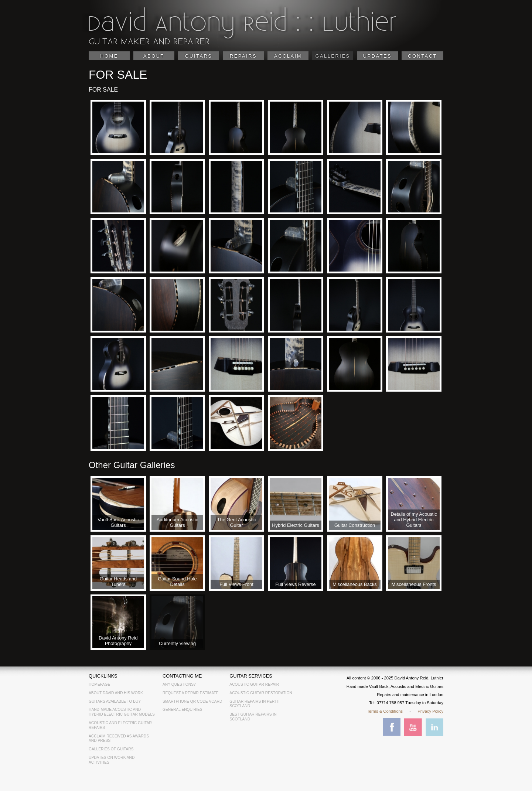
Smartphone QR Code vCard (192, 701)
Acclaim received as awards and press (119, 739)
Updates (377, 56)
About (154, 56)
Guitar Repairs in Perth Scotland (254, 704)
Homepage (99, 684)
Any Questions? (179, 684)
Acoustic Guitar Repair (254, 684)
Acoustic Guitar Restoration (261, 693)
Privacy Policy (430, 711)
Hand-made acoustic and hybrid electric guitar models (122, 712)
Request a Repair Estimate (190, 693)
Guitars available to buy (115, 701)
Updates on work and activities (112, 760)
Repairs (243, 56)
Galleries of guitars (111, 749)
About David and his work (116, 693)
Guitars (199, 56)
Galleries (332, 56)
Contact (422, 56)
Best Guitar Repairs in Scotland (253, 717)
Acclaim (288, 56)
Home (109, 56)
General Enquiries (183, 710)
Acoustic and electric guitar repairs (120, 725)
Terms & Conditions (385, 711)
